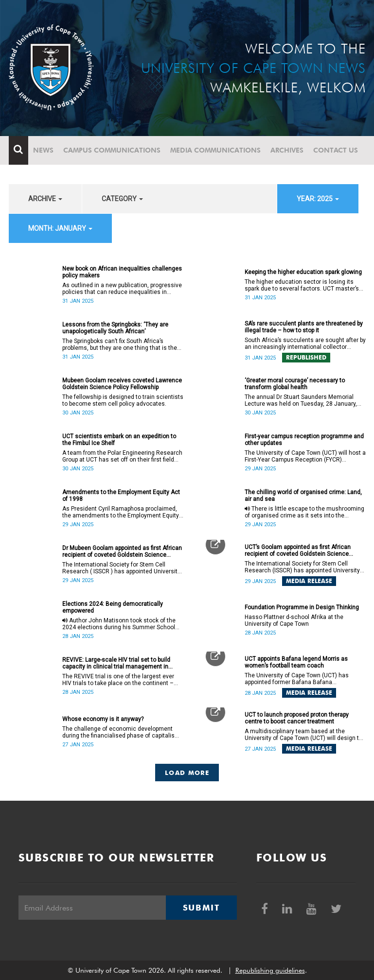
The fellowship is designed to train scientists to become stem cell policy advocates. (123, 400)
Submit (201, 908)
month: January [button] (60, 228)
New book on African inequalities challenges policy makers (122, 272)
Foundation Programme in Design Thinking (302, 607)
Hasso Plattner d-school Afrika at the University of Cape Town (294, 620)
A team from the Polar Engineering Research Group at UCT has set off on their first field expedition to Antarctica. (122, 456)
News (43, 150)
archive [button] (45, 199)
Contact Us (336, 150)
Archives (287, 150)
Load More (187, 773)
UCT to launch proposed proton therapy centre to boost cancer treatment (297, 718)
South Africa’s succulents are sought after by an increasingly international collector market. (305, 344)
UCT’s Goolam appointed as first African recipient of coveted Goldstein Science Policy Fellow (298, 550)
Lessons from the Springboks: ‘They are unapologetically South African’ (115, 328)
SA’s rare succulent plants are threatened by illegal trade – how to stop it (304, 327)
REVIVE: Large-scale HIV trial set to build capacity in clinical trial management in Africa (116, 663)
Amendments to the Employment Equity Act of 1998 (121, 496)
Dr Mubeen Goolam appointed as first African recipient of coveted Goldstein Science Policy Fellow (122, 551)
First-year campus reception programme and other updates (304, 440)
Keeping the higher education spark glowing (303, 272)
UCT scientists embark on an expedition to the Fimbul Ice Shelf (119, 440)
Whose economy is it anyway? (103, 719)
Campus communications (112, 150)
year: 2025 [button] (318, 199)
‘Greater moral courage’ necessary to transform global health (295, 384)
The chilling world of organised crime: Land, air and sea (303, 496)
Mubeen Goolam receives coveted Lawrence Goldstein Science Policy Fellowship (122, 384)
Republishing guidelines (270, 970)
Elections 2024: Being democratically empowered (113, 607)
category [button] (122, 199)
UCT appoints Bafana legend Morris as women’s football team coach (296, 662)
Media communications (215, 150)
